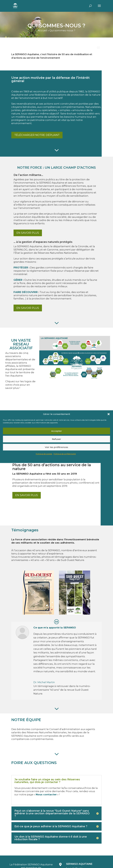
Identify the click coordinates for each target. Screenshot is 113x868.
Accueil (42, 30)
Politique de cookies (44, 454)
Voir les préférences (56, 447)
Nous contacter (46, 794)
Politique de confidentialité (65, 454)
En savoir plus (28, 233)
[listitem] (60, 343)
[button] (109, 414)
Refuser (56, 439)
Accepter (57, 431)
